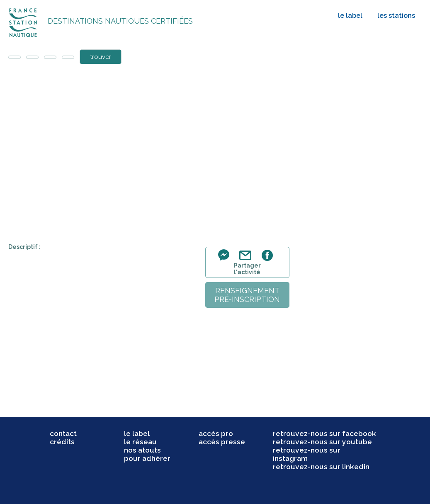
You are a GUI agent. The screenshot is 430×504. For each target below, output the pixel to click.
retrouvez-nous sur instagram (307, 454)
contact (63, 433)
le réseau (140, 442)
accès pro (216, 433)
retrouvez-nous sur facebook (324, 433)
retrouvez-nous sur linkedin (321, 467)
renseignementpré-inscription (247, 295)
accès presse (222, 442)
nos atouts (142, 450)
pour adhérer (147, 458)
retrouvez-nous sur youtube (322, 442)
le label (350, 16)
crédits (62, 442)
